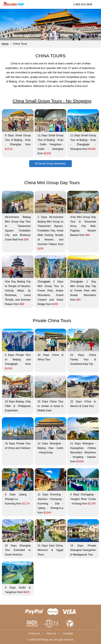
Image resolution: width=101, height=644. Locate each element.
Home (5, 44)
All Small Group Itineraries (50, 164)
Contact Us (34, 633)
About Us (51, 633)
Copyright (68, 633)
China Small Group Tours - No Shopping (52, 101)
